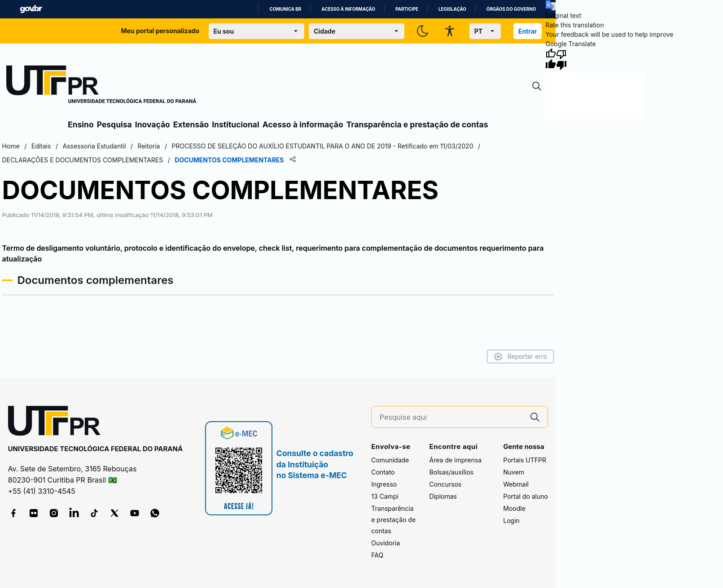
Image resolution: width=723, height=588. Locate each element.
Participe (407, 9)
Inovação (153, 124)
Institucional (236, 124)
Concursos (446, 484)
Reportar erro (521, 357)
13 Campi (385, 496)
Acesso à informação (348, 9)
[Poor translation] (561, 59)
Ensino (81, 124)
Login (511, 520)
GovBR (31, 9)
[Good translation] (551, 59)
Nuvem (514, 472)
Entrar (528, 31)
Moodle (514, 508)
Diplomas (443, 496)
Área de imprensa (456, 460)
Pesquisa (114, 124)
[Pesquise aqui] (451, 417)
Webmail (516, 484)
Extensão (191, 124)
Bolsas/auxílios (451, 472)
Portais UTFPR (525, 460)
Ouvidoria (386, 543)
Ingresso (384, 484)
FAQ (377, 555)
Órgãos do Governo (511, 9)
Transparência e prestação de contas (417, 124)
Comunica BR (285, 9)
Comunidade (390, 460)
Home (11, 146)
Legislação (452, 9)
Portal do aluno (526, 496)
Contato (383, 472)
